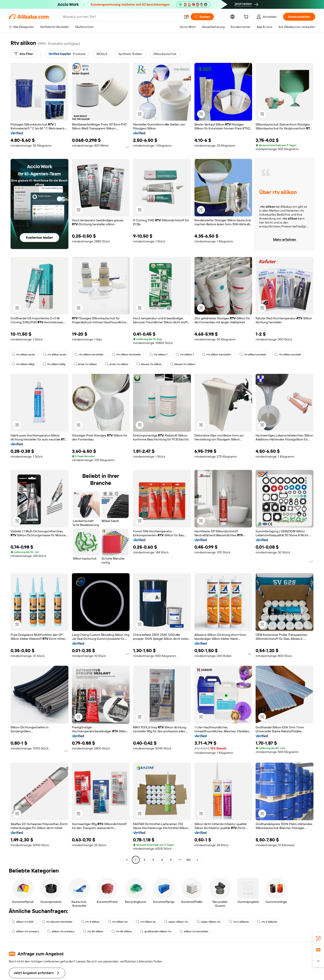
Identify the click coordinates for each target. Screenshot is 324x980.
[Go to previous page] (127, 853)
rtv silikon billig (23, 364)
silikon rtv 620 (22, 915)
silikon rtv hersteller (155, 924)
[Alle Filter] (24, 54)
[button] (140, 114)
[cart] (245, 17)
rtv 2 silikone (235, 915)
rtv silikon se (115, 915)
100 (188, 853)
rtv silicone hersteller (56, 915)
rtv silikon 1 (155, 355)
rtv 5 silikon (88, 915)
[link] (318, 938)
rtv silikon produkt (248, 355)
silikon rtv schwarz (294, 915)
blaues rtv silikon (147, 364)
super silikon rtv (173, 915)
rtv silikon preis (23, 355)
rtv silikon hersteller (87, 355)
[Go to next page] (197, 853)
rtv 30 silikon (57, 924)
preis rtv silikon (85, 364)
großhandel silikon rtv (118, 924)
